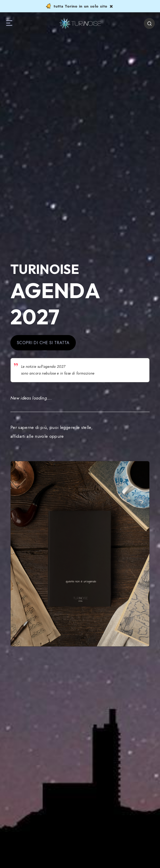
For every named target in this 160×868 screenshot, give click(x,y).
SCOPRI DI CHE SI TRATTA (43, 343)
